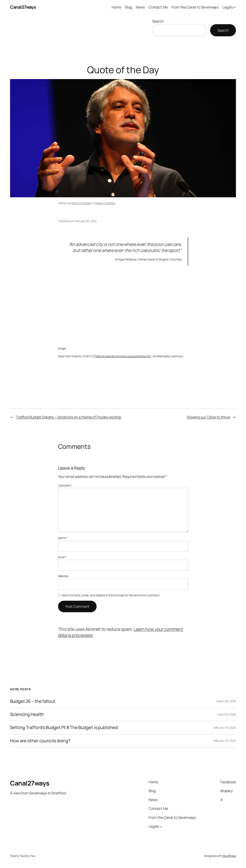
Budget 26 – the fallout (33, 701)
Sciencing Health (27, 714)
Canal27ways (23, 7)
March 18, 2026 (226, 701)
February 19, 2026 (225, 728)
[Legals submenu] (235, 7)
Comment (65, 485)
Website (63, 576)
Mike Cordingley (81, 203)
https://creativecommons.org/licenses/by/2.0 (123, 356)
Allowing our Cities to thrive (208, 417)
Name (63, 538)
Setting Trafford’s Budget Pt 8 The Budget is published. (64, 727)
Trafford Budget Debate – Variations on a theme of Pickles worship (69, 417)
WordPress (229, 856)
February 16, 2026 (225, 741)
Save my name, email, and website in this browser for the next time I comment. (111, 595)
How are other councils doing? (40, 741)
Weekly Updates (105, 203)
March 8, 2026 (227, 714)
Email (62, 557)
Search (158, 21)
